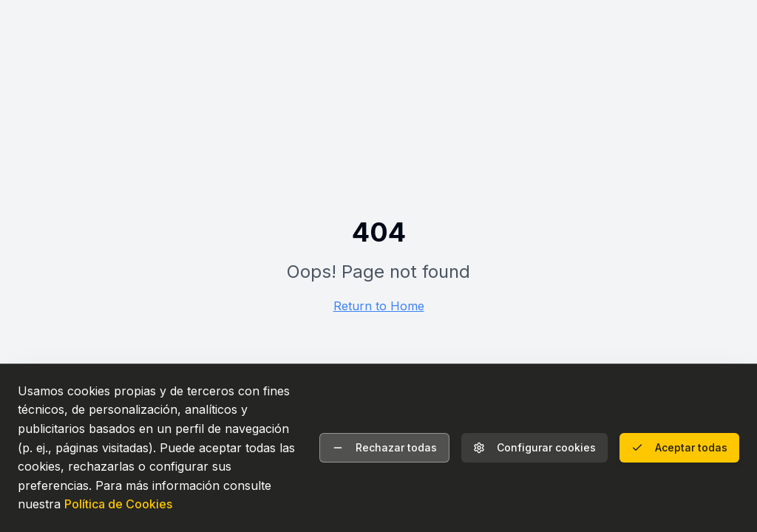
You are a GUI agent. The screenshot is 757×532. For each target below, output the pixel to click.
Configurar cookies (534, 447)
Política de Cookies (118, 504)
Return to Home (379, 306)
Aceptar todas (679, 447)
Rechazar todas (384, 447)
